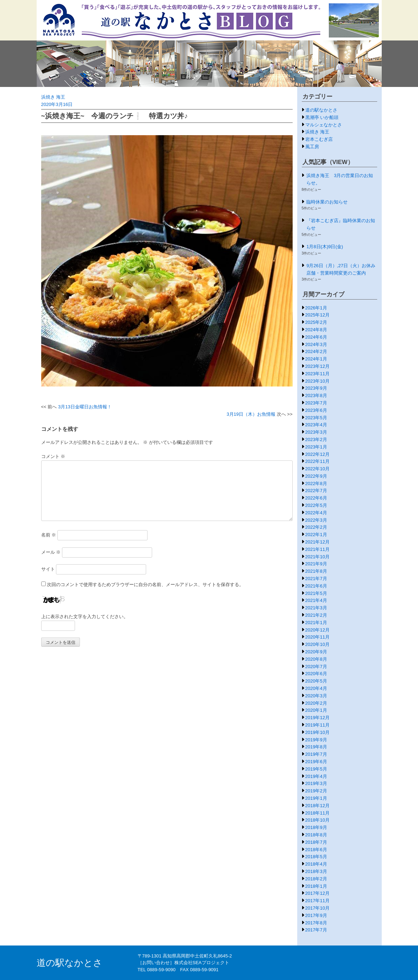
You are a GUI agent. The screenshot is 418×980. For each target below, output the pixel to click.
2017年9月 (316, 915)
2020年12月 (317, 630)
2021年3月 (316, 608)
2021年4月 (316, 600)
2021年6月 (316, 586)
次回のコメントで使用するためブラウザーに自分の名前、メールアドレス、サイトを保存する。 (145, 585)
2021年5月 (316, 593)
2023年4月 (316, 425)
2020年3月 (316, 696)
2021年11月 (317, 549)
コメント (53, 456)
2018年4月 (316, 864)
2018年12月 (317, 806)
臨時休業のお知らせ (327, 202)
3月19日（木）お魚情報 (251, 414)
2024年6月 (316, 337)
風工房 (312, 147)
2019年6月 (316, 762)
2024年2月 (316, 351)
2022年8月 (316, 483)
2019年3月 (316, 783)
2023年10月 (317, 381)
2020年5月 (316, 681)
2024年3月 (316, 344)
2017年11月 (317, 901)
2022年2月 (316, 527)
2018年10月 (317, 820)
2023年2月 (316, 439)
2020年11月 (317, 637)
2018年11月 (317, 813)
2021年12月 (317, 542)
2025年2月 (316, 322)
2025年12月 (317, 315)
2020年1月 (316, 710)
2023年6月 (316, 410)
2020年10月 (317, 644)
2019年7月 (316, 754)
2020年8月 (316, 659)
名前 (49, 535)
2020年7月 (316, 667)
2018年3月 (316, 871)
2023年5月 (316, 418)
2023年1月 (316, 447)
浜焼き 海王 (53, 97)
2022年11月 (317, 461)
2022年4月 (316, 513)
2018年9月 (316, 827)
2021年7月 (316, 579)
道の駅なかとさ (321, 110)
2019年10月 (317, 732)
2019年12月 (317, 718)
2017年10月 (317, 908)
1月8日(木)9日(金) (325, 247)
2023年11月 (317, 374)
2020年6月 (316, 674)
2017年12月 (317, 893)
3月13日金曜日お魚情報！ (85, 407)
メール (51, 552)
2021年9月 (316, 564)
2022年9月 (316, 476)
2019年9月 (316, 740)
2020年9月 (316, 652)
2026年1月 (316, 308)
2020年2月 (316, 703)
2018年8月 (316, 835)
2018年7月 (316, 842)
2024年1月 (316, 359)
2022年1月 (316, 535)
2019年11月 (317, 725)
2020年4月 (316, 688)
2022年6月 (316, 498)
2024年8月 (316, 330)
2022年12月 (317, 454)
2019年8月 (316, 747)
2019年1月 (316, 798)
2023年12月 (317, 366)
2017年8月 (316, 923)
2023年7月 (316, 403)
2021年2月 (316, 615)
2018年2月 (316, 879)
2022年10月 (317, 469)
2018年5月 (316, 857)
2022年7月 (316, 491)
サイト (48, 569)
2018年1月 (316, 886)
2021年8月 (316, 571)
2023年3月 (316, 432)
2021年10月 (317, 557)
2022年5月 (316, 505)
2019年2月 (316, 791)
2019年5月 (316, 769)
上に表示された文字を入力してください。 (85, 617)
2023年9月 (316, 388)
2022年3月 (316, 520)
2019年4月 (316, 776)
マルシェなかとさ (324, 125)
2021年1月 (316, 623)
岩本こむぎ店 (319, 139)
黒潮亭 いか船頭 (322, 117)
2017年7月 (316, 930)
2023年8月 (316, 395)
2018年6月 (316, 850)
